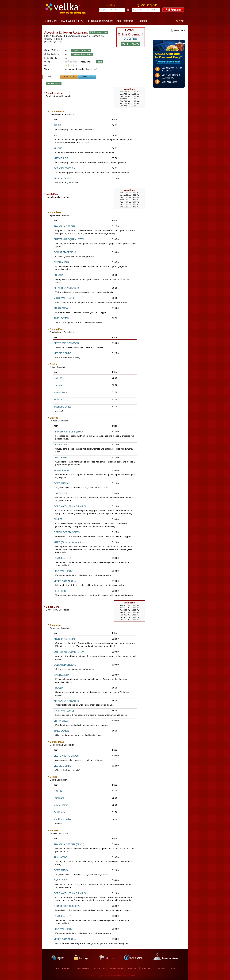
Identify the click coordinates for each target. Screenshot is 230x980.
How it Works (67, 21)
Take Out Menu (116, 969)
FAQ (81, 21)
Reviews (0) (69, 77)
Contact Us (161, 969)
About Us (147, 969)
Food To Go (99, 969)
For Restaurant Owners (100, 21)
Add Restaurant (125, 21)
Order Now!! (87, 77)
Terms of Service (63, 969)
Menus (51, 77)
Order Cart (51, 21)
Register (142, 21)
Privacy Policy (82, 969)
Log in (182, 21)
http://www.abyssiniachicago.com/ (81, 69)
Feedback (133, 969)
